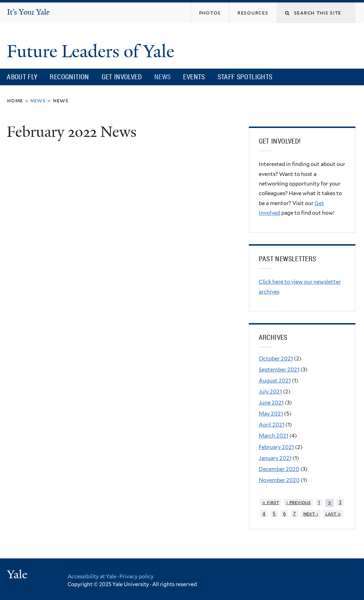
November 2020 (279, 480)
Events (194, 77)
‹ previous (298, 502)
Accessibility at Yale (92, 576)
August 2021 (275, 381)
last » (333, 514)
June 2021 (271, 403)
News (163, 77)
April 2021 (272, 425)
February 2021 (276, 447)
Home (15, 100)
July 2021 (270, 392)
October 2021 (276, 359)
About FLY (22, 77)
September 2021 (279, 370)
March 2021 (274, 436)
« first (271, 502)
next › (311, 514)
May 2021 (271, 414)
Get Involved (122, 77)
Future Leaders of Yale (93, 51)
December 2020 (279, 469)
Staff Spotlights (245, 77)
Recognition (69, 77)
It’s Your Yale (28, 12)
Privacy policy (136, 576)
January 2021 (275, 458)
